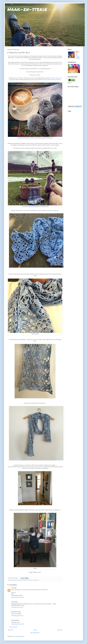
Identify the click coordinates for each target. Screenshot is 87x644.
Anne (12, 588)
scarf (18, 580)
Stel (78, 52)
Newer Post (10, 630)
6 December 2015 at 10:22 (17, 616)
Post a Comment (13, 627)
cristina (13, 602)
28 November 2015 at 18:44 (18, 597)
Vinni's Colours (30, 580)
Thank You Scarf (54, 78)
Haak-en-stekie (27, 9)
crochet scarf (14, 580)
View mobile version (35, 633)
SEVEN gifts (39, 58)
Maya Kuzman (15, 612)
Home (35, 630)
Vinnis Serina (36, 580)
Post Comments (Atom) (19, 636)
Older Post (60, 630)
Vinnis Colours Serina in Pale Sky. (52, 80)
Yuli (18, 78)
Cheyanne (14, 620)
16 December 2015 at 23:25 (18, 624)
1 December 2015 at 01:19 (17, 607)
